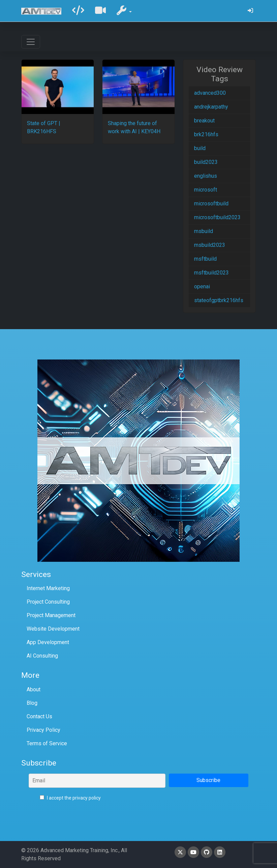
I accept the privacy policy (70, 798)
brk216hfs (206, 134)
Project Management (51, 615)
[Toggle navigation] (31, 42)
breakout (204, 121)
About (34, 689)
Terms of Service (47, 743)
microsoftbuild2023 (217, 217)
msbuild (204, 231)
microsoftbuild (211, 204)
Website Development (53, 629)
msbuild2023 (210, 245)
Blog (32, 703)
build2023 (206, 162)
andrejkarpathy (211, 107)
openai (202, 286)
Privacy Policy (43, 730)
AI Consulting (42, 656)
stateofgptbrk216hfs (219, 300)
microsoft (206, 190)
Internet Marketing (48, 588)
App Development (48, 642)
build (200, 148)
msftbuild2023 (211, 273)
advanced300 (210, 93)
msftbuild (205, 259)
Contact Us (39, 716)
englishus (206, 176)
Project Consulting (48, 602)
